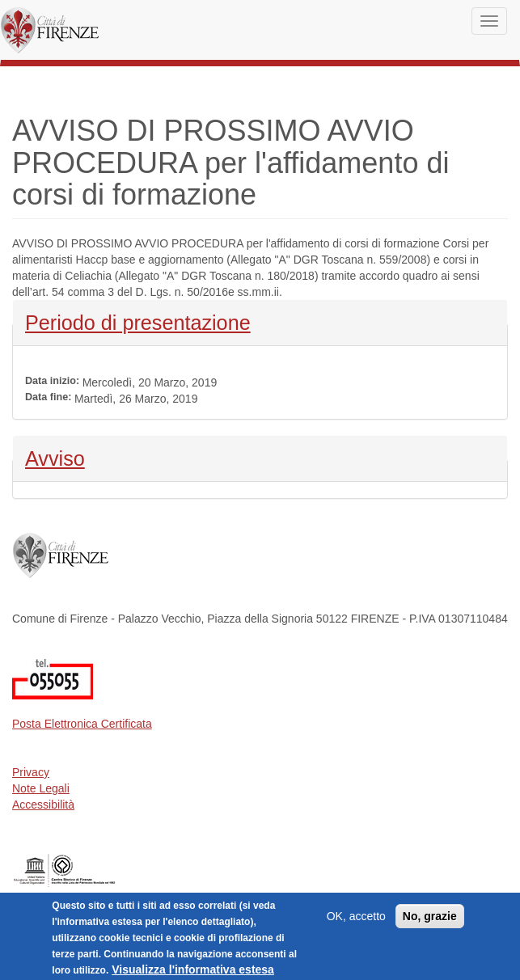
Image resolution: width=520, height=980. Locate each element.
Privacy (31, 772)
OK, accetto (356, 923)
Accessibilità (43, 805)
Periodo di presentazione (138, 321)
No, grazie (430, 923)
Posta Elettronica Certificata (82, 724)
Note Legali (41, 788)
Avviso (68, 457)
